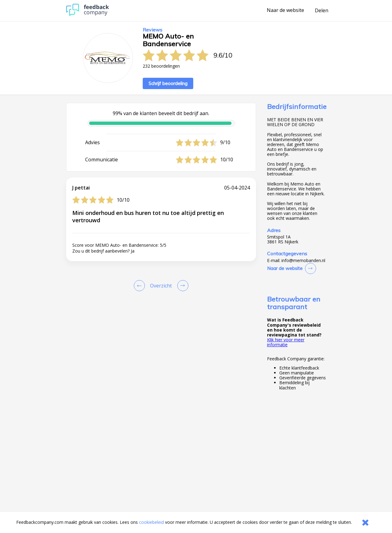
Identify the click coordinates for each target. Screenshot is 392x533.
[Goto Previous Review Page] (141, 286)
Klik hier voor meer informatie (286, 342)
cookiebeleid (151, 522)
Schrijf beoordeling (168, 83)
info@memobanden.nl (303, 261)
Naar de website (285, 10)
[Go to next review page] (182, 286)
